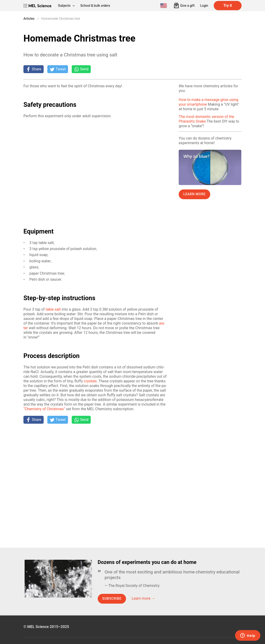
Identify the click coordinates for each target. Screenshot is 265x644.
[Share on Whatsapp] (81, 69)
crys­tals (90, 381)
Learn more (194, 194)
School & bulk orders (95, 6)
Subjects (66, 6)
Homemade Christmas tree (61, 19)
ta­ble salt (53, 309)
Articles (29, 19)
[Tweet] (58, 69)
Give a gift (187, 6)
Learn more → (143, 598)
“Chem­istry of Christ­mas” (44, 409)
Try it (228, 5)
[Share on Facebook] (34, 69)
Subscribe (112, 598)
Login (204, 6)
